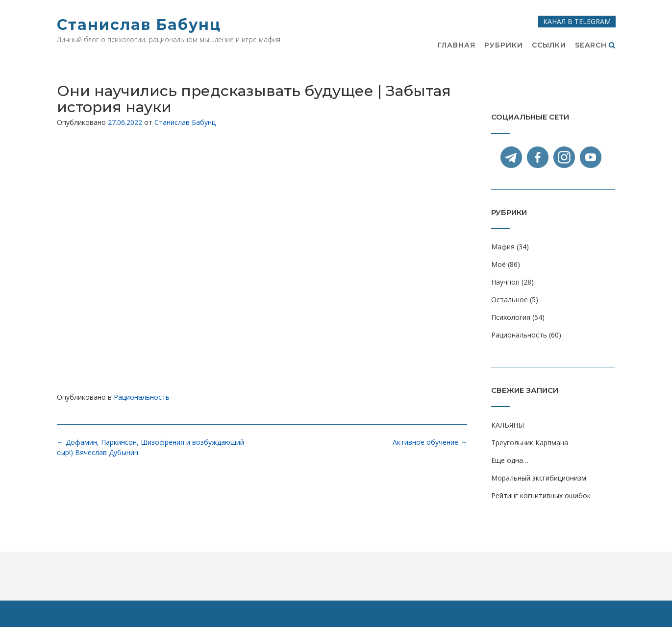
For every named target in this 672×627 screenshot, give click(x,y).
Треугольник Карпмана (530, 443)
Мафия (503, 247)
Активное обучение (430, 442)
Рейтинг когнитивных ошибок (541, 495)
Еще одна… (510, 460)
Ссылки (549, 46)
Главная (457, 46)
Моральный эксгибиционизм (539, 478)
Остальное (510, 300)
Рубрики (504, 46)
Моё (498, 264)
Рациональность (142, 397)
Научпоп (505, 282)
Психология (511, 317)
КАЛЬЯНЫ (508, 425)
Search (595, 46)
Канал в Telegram (577, 21)
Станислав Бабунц (139, 25)
